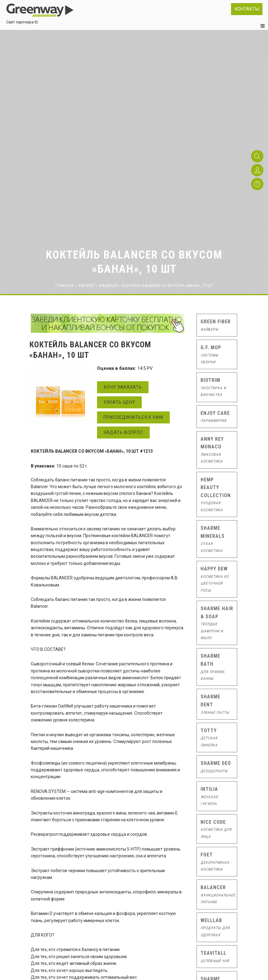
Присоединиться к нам (133, 417)
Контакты (247, 9)
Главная (65, 286)
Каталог (87, 286)
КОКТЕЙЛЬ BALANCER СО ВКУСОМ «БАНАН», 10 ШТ (167, 286)
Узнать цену (119, 402)
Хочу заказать (123, 387)
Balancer (109, 286)
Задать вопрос (123, 432)
